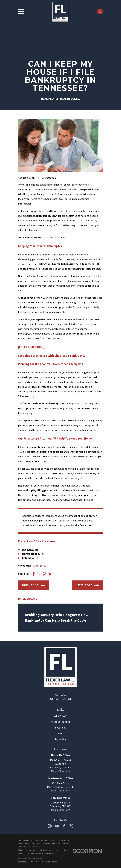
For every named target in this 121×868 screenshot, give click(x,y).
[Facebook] (64, 826)
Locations (61, 728)
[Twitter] (71, 826)
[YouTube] (57, 826)
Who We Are (61, 716)
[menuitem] (22, 862)
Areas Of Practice (60, 722)
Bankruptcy (39, 566)
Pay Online (61, 739)
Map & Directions (61, 771)
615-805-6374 (60, 699)
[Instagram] (50, 826)
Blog (61, 733)
